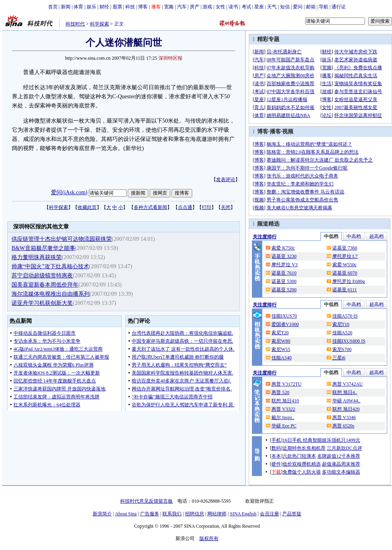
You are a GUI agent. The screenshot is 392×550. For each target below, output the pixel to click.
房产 (195, 7)
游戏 (207, 7)
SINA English (243, 514)
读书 (233, 7)
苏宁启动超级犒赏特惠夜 (42, 276)
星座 (259, 7)
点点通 (185, 207)
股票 (117, 7)
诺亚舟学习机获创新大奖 (42, 303)
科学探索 (99, 24)
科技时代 (75, 24)
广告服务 (150, 514)
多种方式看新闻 (150, 207)
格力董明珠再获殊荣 (37, 257)
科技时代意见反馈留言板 (146, 501)
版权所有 (209, 538)
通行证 (339, 7)
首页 (53, 7)
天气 (272, 7)
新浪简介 (102, 514)
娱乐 (92, 7)
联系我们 (172, 514)
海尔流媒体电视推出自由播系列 (51, 294)
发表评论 (226, 179)
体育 (78, 7)
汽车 (182, 7)
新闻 (66, 7)
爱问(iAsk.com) (69, 192)
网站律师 (217, 514)
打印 (207, 207)
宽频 (169, 7)
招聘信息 (195, 514)
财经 (104, 7)
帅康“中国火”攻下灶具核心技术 (50, 266)
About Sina (126, 514)
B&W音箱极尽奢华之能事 (43, 248)
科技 (130, 7)
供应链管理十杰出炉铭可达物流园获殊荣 (62, 239)
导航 (324, 7)
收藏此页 (87, 207)
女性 (220, 7)
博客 (143, 7)
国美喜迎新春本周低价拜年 (45, 285)
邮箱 (311, 7)
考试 (246, 7)
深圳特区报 (170, 58)
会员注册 (269, 514)
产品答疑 (292, 514)
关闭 (226, 207)
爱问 (298, 7)
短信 (285, 7)
